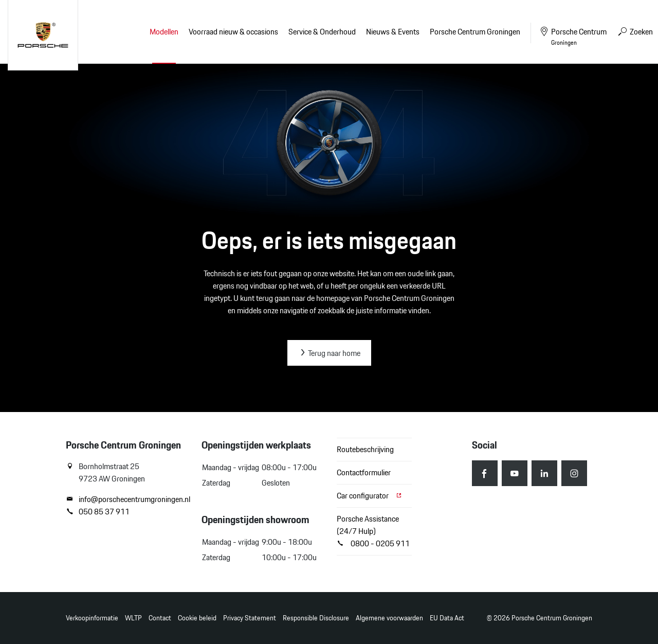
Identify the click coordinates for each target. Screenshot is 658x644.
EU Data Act (447, 618)
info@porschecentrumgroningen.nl (126, 499)
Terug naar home (329, 353)
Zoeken (635, 32)
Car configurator (370, 496)
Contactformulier (364, 472)
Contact (160, 618)
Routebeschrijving (365, 449)
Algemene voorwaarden (389, 618)
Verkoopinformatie (92, 618)
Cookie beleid (197, 618)
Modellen (164, 32)
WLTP (133, 618)
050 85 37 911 (98, 512)
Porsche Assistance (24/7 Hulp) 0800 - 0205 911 (373, 531)
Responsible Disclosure (316, 618)
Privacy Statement (250, 618)
